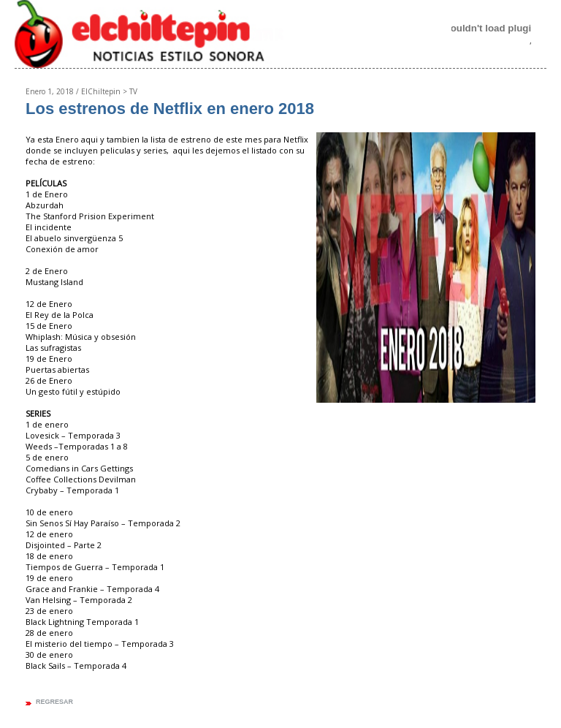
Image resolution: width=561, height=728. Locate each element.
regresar (54, 702)
